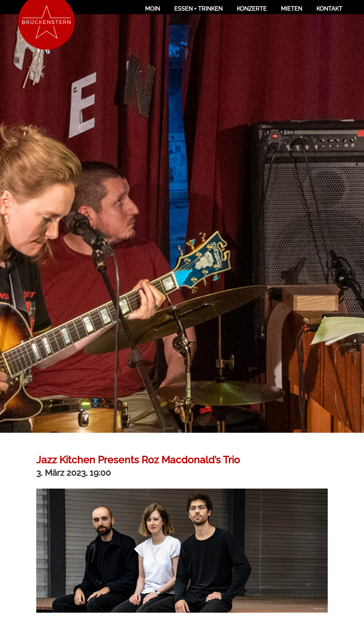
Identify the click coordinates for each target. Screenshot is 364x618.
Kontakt (329, 9)
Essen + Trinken (198, 9)
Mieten (291, 9)
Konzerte (252, 9)
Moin (152, 9)
